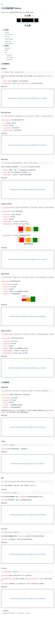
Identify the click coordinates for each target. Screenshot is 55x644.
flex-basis (19, 595)
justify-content (19, 258)
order (19, 461)
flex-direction (19, 144)
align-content (19, 366)
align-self (19, 424)
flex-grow (19, 511)
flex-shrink (19, 551)
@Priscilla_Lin (36, 98)
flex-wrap (19, 189)
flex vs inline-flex (19, 98)
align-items (19, 314)
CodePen (45, 98)
